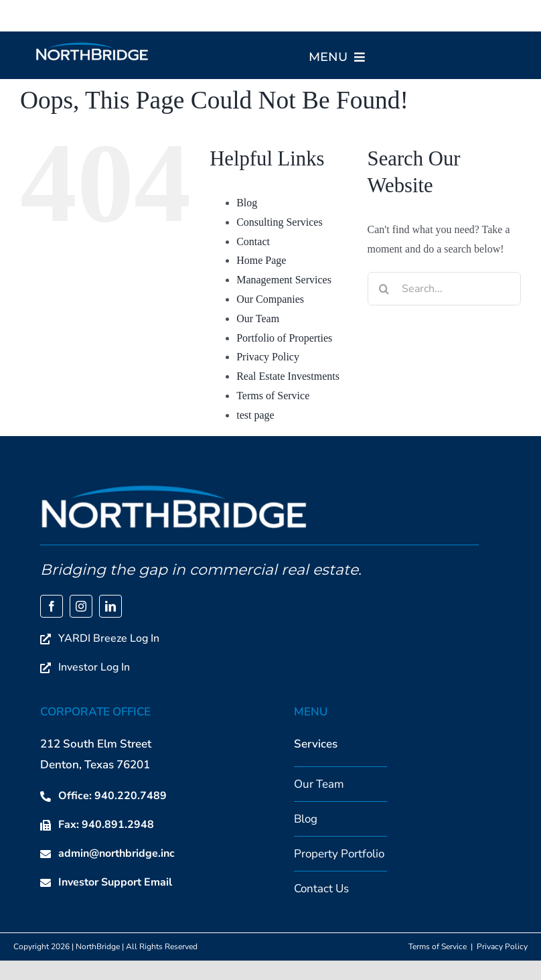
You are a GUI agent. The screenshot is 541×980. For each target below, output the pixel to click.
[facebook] (52, 606)
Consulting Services (279, 222)
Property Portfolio (339, 854)
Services (316, 744)
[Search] (384, 289)
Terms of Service (273, 396)
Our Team (258, 319)
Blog (247, 203)
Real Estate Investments (288, 376)
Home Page (261, 260)
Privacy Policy (268, 357)
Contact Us (321, 889)
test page (255, 415)
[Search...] (444, 289)
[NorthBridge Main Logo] (92, 47)
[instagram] (81, 606)
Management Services (284, 280)
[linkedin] (110, 606)
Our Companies (270, 299)
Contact (253, 241)
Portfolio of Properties (284, 338)
